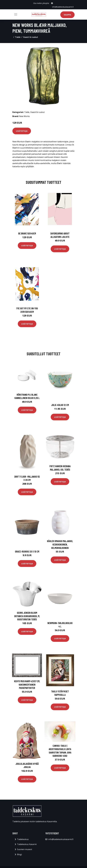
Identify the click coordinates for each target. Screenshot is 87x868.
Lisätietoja (22, 131)
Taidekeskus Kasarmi (27, 844)
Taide (18, 37)
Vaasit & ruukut (31, 37)
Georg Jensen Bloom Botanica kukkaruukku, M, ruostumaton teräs (27, 616)
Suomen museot (25, 849)
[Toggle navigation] (16, 14)
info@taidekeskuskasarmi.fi (63, 7)
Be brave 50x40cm (27, 233)
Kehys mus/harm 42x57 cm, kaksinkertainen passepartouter (27, 684)
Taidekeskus (23, 839)
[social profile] (52, 3)
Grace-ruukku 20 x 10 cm (27, 551)
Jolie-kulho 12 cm (60, 405)
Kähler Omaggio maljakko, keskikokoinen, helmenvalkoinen (60, 544)
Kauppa (67, 15)
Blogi (19, 854)
